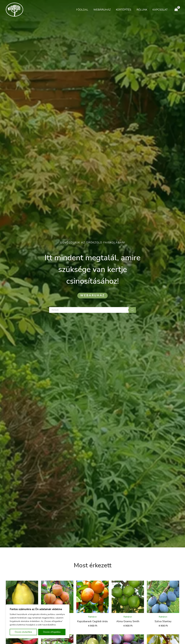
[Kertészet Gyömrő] (14, 9)
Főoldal (82, 10)
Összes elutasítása (23, 632)
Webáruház (102, 10)
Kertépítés (124, 10)
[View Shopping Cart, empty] (176, 10)
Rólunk (142, 10)
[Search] (132, 310)
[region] (38, 621)
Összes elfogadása (52, 632)
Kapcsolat (160, 10)
